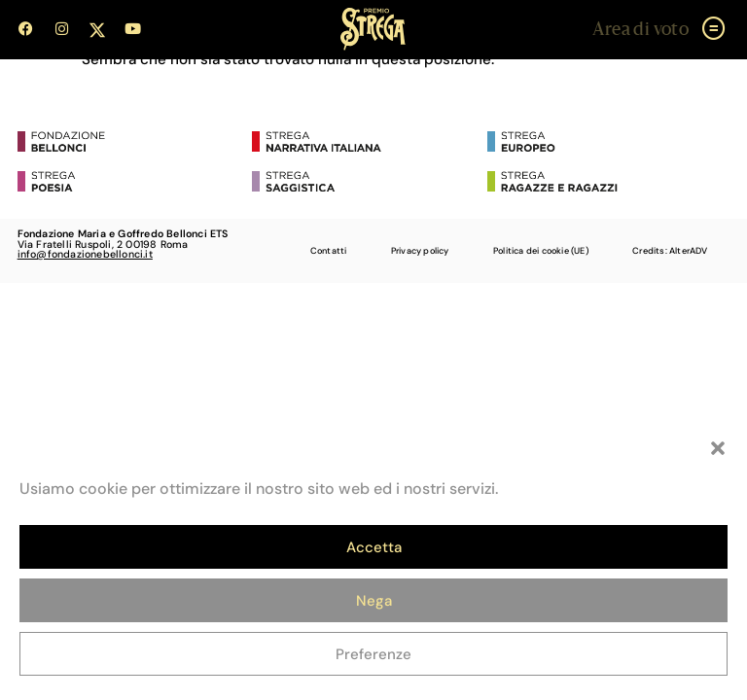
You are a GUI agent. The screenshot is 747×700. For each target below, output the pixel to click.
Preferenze (373, 654)
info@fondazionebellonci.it (85, 254)
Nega (374, 601)
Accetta (374, 547)
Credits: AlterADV (670, 251)
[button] (718, 448)
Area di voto (640, 30)
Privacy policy (420, 251)
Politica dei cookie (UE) (541, 251)
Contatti (329, 251)
